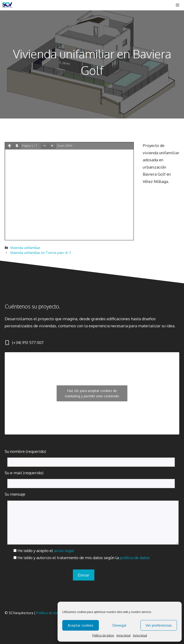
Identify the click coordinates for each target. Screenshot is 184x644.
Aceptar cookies (81, 625)
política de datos (135, 558)
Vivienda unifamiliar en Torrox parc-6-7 (41, 253)
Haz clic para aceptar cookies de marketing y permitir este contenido (92, 393)
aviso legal (64, 551)
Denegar (119, 625)
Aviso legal (123, 635)
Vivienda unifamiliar (25, 248)
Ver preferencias (159, 625)
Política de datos (103, 635)
